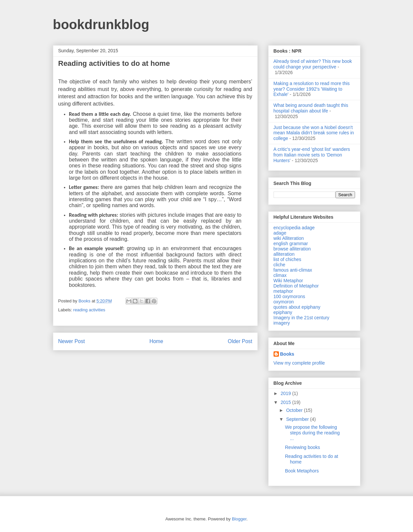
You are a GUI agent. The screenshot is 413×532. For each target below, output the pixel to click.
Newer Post (72, 341)
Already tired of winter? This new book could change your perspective (313, 64)
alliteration (284, 254)
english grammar (291, 244)
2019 (286, 393)
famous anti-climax (293, 270)
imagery (282, 323)
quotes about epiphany (297, 307)
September (298, 419)
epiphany (283, 312)
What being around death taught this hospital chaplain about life (311, 108)
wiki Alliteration (289, 238)
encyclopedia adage (294, 228)
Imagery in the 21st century (302, 318)
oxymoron (284, 302)
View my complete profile (299, 363)
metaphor (283, 291)
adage (280, 233)
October (295, 410)
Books (287, 354)
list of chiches (287, 259)
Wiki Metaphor (288, 281)
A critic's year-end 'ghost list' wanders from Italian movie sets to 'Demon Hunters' (312, 155)
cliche (280, 265)
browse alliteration (292, 249)
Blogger (239, 519)
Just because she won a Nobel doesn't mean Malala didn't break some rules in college (314, 133)
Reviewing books (302, 447)
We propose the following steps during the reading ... (312, 433)
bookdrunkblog (101, 24)
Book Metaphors (302, 471)
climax (280, 275)
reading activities (89, 310)
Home (156, 341)
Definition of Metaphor (296, 286)
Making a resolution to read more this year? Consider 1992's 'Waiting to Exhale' (312, 89)
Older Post (240, 341)
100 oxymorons (289, 296)
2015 (286, 402)
